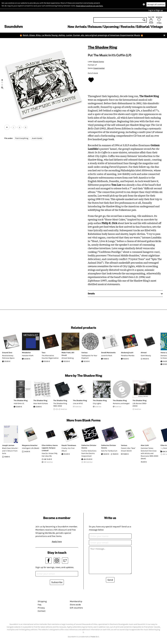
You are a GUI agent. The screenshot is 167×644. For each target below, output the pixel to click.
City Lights (97, 403)
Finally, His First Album (68, 449)
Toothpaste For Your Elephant (89, 357)
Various (84, 353)
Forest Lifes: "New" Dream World (128, 449)
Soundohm (13, 26)
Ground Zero (7, 353)
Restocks (128, 27)
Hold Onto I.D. (19, 403)
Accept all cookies (156, 4)
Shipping (42, 601)
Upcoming (111, 27)
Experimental (99, 68)
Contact (42, 611)
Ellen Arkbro (47, 445)
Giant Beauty (146, 355)
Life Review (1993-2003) (140, 405)
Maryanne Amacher (30, 445)
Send (110, 580)
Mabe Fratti (66, 353)
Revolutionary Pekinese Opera (8, 357)
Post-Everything (22, 138)
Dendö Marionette (108, 353)
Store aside (75, 605)
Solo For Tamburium (109, 451)
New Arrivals (77, 27)
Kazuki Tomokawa (69, 445)
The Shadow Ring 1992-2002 (60, 405)
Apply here (57, 541)
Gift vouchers (76, 608)
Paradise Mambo (128, 355)
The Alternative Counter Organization (50, 357)
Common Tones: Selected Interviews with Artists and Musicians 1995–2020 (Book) (149, 453)
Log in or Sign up (156, 10)
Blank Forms (98, 62)
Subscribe (57, 582)
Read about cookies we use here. (90, 6)
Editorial (143, 27)
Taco (44, 353)
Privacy (41, 608)
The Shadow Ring (102, 47)
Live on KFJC (78, 403)
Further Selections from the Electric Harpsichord (89, 453)
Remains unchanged (121, 403)
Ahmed (144, 353)
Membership (76, 601)
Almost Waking (68, 358)
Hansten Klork (28, 355)
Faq (39, 605)
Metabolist (26, 353)
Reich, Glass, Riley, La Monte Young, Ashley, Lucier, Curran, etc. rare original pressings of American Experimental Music (81, 35)
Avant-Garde (37, 138)
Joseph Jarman (8, 445)
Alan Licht (145, 445)
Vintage (157, 27)
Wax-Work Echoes (41, 403)
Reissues (95, 27)
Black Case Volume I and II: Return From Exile (10, 451)
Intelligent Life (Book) (31, 448)
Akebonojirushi (127, 353)
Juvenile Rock (107, 355)
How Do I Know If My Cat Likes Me (50, 455)
